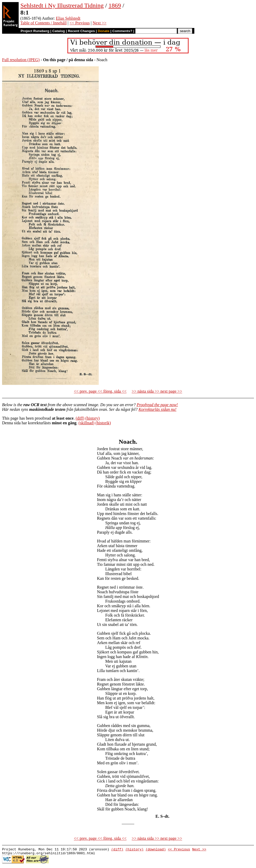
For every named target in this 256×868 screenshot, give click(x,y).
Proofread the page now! (157, 405)
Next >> (100, 23)
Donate (104, 31)
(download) (156, 850)
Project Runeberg (35, 31)
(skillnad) (86, 423)
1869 (115, 5)
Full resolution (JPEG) (21, 60)
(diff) (80, 418)
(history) (92, 418)
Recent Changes (81, 31)
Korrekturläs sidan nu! (158, 409)
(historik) (103, 423)
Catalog (59, 31)
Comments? (122, 31)
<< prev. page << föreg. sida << (100, 391)
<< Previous (80, 23)
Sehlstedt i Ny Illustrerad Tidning (62, 5)
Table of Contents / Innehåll (44, 23)
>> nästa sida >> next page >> (157, 391)
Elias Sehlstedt (68, 18)
